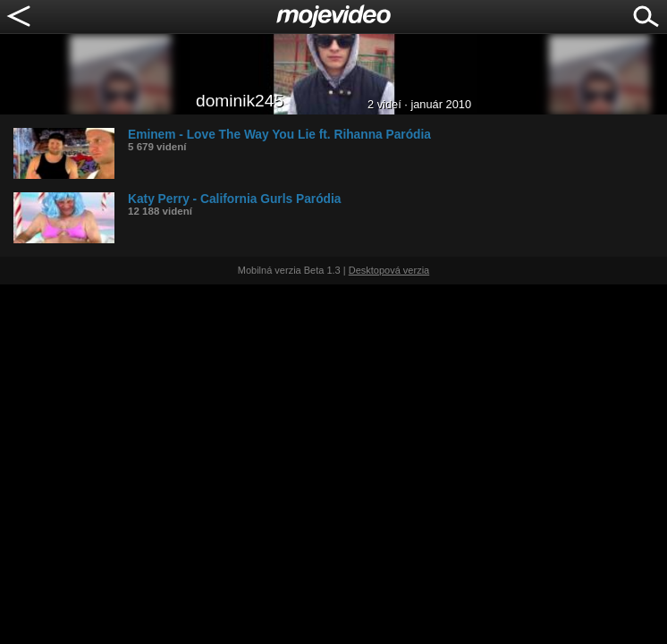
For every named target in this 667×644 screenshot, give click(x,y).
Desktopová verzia (389, 270)
